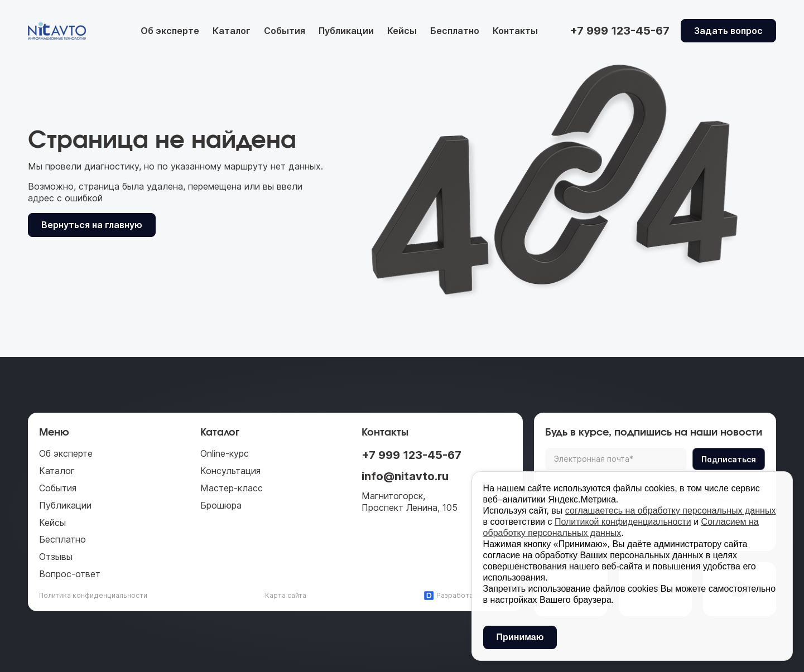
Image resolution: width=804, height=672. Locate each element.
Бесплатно (455, 31)
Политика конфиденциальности (93, 595)
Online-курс (225, 453)
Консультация (230, 471)
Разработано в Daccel (468, 596)
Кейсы (402, 31)
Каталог (232, 31)
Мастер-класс (232, 488)
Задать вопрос (728, 31)
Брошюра (221, 505)
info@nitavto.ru (405, 476)
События (285, 31)
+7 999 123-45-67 (411, 455)
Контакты (515, 31)
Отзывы (56, 557)
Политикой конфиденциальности (623, 522)
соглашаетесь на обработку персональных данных (671, 511)
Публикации (346, 31)
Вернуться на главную (92, 225)
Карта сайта (286, 595)
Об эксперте (170, 31)
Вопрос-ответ (70, 574)
